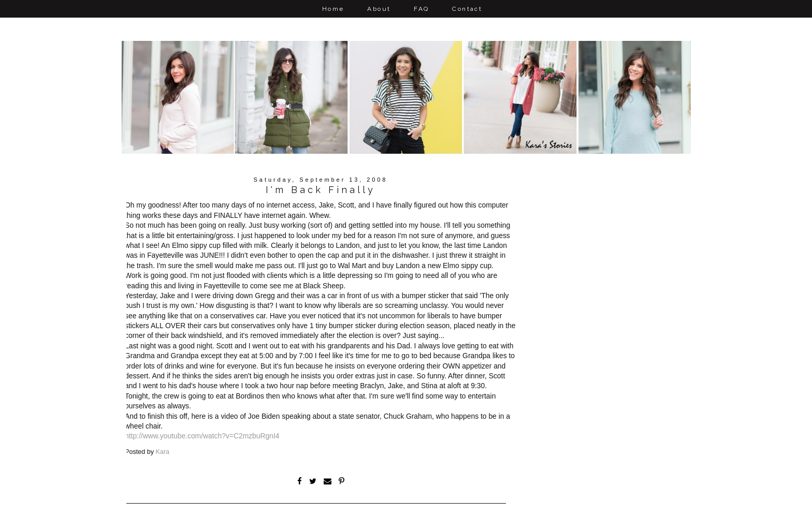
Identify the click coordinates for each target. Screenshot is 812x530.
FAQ (421, 9)
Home (333, 9)
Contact (467, 9)
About (379, 9)
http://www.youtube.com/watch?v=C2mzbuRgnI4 (202, 436)
